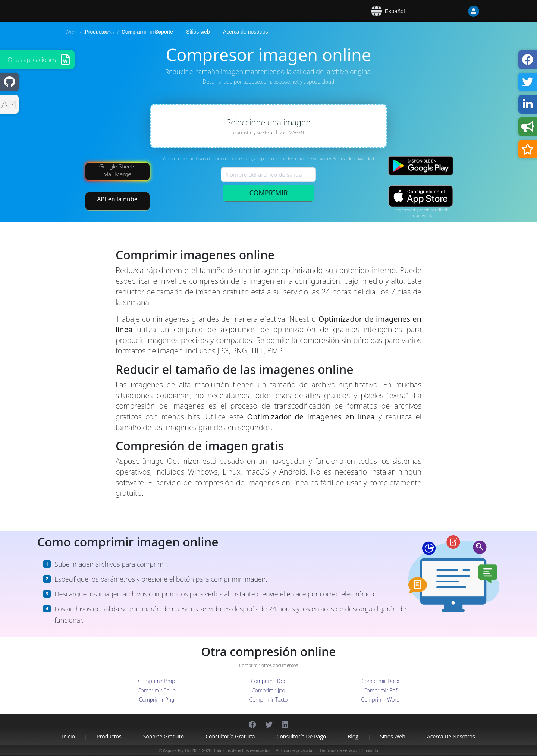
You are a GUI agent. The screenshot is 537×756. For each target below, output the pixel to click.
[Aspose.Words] (106, 11)
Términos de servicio (308, 159)
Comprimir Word (380, 700)
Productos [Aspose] (97, 32)
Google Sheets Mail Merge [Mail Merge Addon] (117, 170)
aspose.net (286, 81)
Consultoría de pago (302, 736)
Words (73, 32)
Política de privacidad (353, 159)
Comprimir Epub (157, 690)
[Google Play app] (421, 166)
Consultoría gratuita (230, 736)
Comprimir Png (157, 700)
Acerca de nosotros (246, 32)
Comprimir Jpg (268, 690)
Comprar (132, 32)
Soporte (164, 32)
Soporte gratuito (164, 736)
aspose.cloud (319, 81)
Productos (109, 736)
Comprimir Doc (268, 681)
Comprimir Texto (268, 700)
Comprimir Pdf (380, 690)
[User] (459, 11)
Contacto (370, 750)
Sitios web (198, 32)
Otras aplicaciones (32, 60)
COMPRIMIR (268, 193)
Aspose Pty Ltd (177, 750)
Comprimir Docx (380, 681)
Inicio (68, 736)
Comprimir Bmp (157, 681)
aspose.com (257, 81)
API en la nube (117, 199)
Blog (353, 736)
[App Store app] (421, 196)
